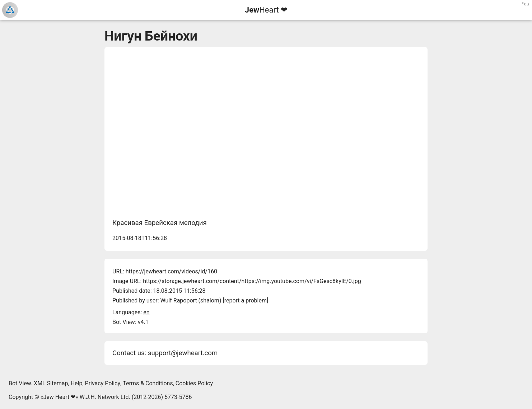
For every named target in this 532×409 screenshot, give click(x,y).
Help (77, 383)
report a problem (246, 300)
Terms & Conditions (148, 383)
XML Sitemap (51, 383)
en (146, 312)
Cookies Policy (194, 383)
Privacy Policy (103, 383)
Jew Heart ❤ (59, 397)
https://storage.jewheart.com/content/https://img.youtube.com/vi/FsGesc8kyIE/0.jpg (252, 281)
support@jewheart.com (183, 353)
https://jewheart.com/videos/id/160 (171, 271)
